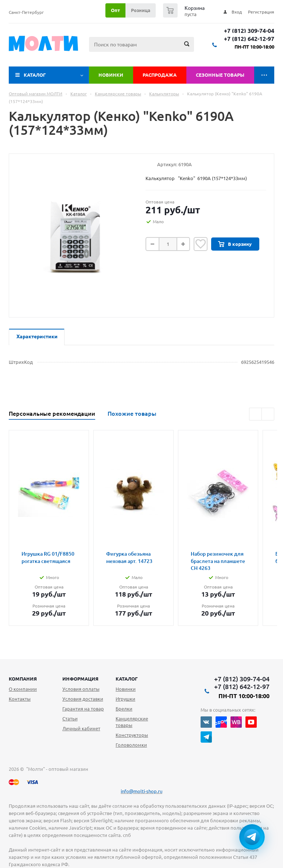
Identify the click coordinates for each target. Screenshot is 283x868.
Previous (255, 414)
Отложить (201, 244)
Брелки (124, 709)
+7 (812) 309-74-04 (249, 31)
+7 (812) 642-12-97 (249, 39)
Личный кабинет (81, 728)
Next (268, 414)
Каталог (35, 75)
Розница (141, 10)
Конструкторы (132, 735)
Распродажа (160, 75)
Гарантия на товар (83, 709)
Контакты (20, 699)
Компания (23, 679)
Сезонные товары (220, 75)
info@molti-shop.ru (141, 791)
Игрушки (125, 699)
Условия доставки (83, 699)
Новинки (111, 75)
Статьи (70, 719)
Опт (115, 10)
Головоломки (131, 745)
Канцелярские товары (132, 722)
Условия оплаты (81, 689)
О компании (23, 689)
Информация (80, 679)
